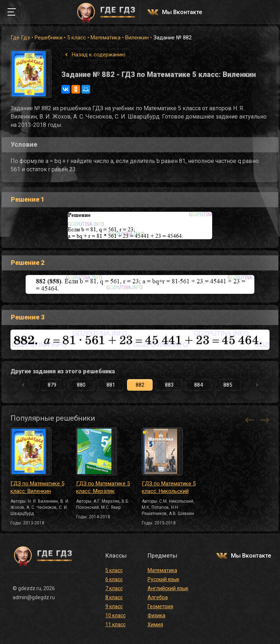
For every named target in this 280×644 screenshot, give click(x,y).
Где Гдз (20, 38)
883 (169, 385)
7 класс (114, 588)
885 (228, 385)
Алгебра (158, 597)
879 (52, 385)
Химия (155, 624)
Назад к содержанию (99, 55)
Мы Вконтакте (182, 12)
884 (198, 385)
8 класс (114, 597)
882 (140, 385)
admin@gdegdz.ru (34, 597)
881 (111, 385)
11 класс (115, 624)
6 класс (114, 579)
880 (81, 385)
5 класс (76, 38)
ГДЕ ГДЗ (106, 12)
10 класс (115, 615)
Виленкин (137, 38)
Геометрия (160, 606)
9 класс (114, 606)
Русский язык (163, 579)
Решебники (49, 38)
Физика (156, 615)
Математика (106, 38)
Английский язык (168, 588)
